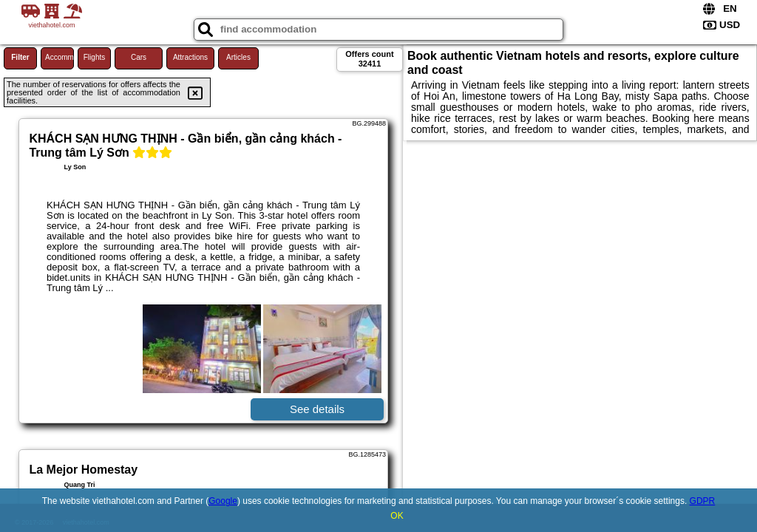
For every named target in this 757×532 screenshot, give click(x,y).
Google (223, 501)
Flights (94, 57)
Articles (238, 57)
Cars (139, 57)
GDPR (703, 501)
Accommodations (60, 57)
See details (317, 409)
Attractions (190, 57)
